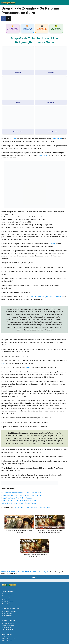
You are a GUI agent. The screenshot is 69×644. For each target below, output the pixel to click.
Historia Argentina (7, 594)
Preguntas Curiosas (7, 629)
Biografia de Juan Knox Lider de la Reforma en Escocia (21, 496)
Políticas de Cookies (8, 641)
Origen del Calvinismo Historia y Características (19, 503)
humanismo (58, 139)
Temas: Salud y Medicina (9, 612)
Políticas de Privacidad (8, 639)
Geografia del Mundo (8, 623)
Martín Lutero (42, 155)
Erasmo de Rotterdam (37, 297)
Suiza (14, 139)
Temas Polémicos (7, 616)
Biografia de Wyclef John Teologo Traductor (17, 498)
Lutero (28, 368)
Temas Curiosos (6, 627)
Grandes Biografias (7, 604)
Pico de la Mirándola (54, 297)
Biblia (4, 363)
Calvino (52, 244)
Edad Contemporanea (8, 602)
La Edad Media (6, 598)
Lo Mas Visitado (6, 637)
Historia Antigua (6, 596)
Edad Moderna (6, 600)
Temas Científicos (7, 614)
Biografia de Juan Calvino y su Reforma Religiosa (19, 501)
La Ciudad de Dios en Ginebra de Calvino (21, 493)
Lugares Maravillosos (8, 625)
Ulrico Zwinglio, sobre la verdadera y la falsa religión (33, 508)
